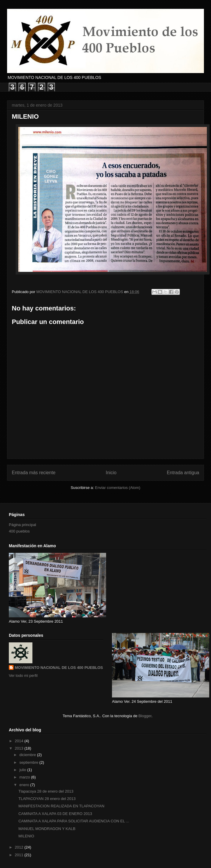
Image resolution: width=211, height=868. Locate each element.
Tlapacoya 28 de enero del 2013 (46, 791)
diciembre (28, 755)
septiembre (29, 762)
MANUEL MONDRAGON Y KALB (47, 829)
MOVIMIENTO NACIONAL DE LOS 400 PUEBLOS (59, 668)
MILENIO (26, 836)
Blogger (145, 716)
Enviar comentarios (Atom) (118, 488)
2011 (20, 855)
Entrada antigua (183, 473)
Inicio (111, 473)
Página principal (23, 525)
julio (23, 770)
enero (25, 785)
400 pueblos (19, 531)
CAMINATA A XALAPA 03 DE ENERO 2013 (55, 814)
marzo (25, 777)
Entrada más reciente (34, 473)
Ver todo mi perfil (23, 676)
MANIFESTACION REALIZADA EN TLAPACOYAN (61, 806)
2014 (20, 741)
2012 (20, 847)
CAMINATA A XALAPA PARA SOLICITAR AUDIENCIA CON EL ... (74, 821)
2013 (20, 748)
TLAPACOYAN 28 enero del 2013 (47, 799)
